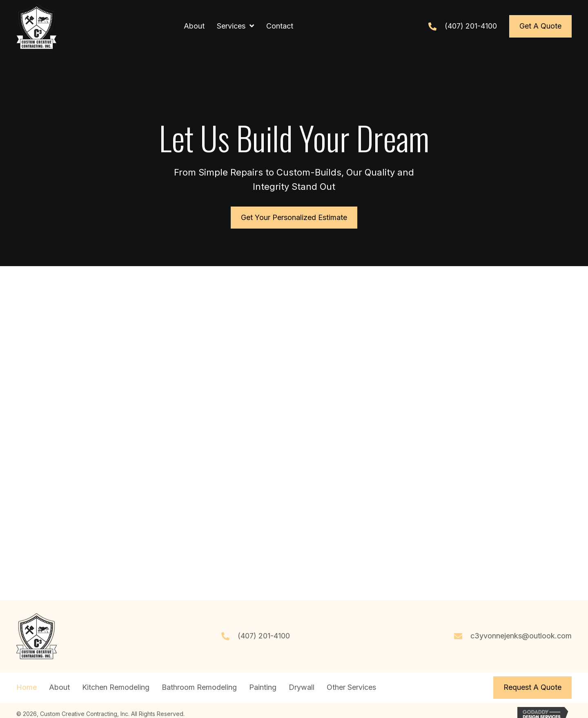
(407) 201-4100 (471, 26)
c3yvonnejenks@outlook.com (521, 636)
